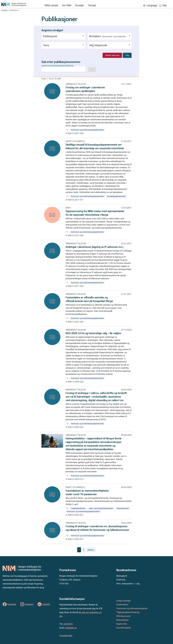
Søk (164, 5)
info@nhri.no (71, 628)
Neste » (91, 550)
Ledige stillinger (124, 601)
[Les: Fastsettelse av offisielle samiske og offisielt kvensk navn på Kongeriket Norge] (52, 301)
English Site (122, 624)
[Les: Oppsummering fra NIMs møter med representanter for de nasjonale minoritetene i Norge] (52, 215)
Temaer (92, 5)
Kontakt (79, 5)
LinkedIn (46, 604)
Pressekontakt (66, 636)
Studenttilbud (122, 605)
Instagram (29, 604)
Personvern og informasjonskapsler (132, 608)
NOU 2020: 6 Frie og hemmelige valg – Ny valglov (94, 333)
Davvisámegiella (124, 628)
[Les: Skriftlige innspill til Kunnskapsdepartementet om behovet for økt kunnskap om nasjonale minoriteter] (52, 148)
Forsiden (4, 10)
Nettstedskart (122, 620)
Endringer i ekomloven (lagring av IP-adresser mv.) (95, 247)
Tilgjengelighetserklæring (128, 612)
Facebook (12, 604)
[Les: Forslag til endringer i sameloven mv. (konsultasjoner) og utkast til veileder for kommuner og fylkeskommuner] (52, 530)
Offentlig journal (123, 616)
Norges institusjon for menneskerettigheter (22, 4)
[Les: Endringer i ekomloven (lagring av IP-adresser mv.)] (52, 251)
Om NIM (67, 5)
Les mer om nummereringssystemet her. (58, 65)
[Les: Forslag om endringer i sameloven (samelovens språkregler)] (52, 91)
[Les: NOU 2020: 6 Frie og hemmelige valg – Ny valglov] (52, 337)
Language (152, 5)
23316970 (68, 624)
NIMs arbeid (51, 5)
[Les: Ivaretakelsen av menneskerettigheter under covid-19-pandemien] (52, 494)
